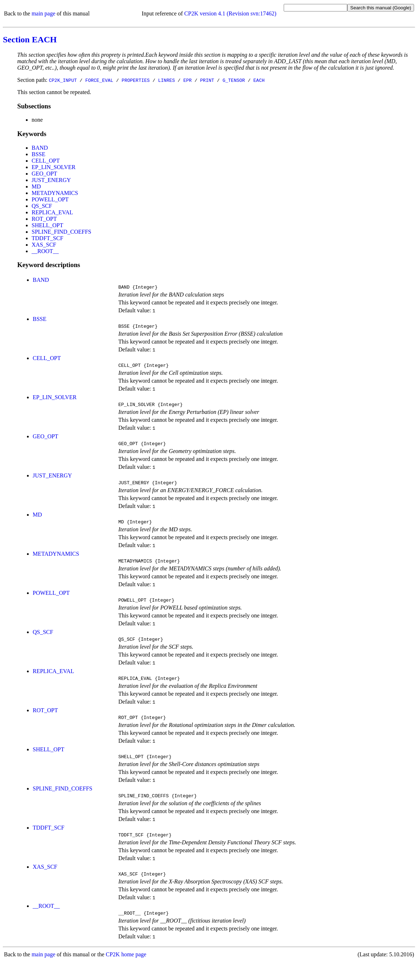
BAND (40, 148)
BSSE (38, 154)
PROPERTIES (136, 80)
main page (43, 13)
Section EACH (30, 39)
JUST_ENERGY (51, 180)
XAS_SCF (44, 245)
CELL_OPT (46, 161)
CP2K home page (126, 973)
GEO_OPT (44, 174)
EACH (259, 80)
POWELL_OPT (50, 199)
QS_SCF (42, 206)
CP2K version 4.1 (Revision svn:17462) (230, 13)
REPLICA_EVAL (52, 212)
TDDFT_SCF (47, 238)
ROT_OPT (44, 219)
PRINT (207, 80)
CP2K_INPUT (63, 80)
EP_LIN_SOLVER (54, 167)
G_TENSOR (234, 80)
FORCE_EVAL (99, 80)
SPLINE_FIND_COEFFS (61, 232)
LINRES (166, 80)
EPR (187, 80)
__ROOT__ (45, 251)
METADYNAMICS (55, 193)
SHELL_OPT (47, 225)
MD (36, 186)
